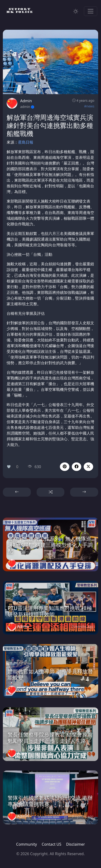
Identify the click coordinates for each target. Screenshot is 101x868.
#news (89, 106)
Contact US (52, 844)
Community (27, 844)
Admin (26, 101)
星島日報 (26, 142)
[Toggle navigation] (91, 11)
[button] (77, 467)
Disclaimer (75, 844)
